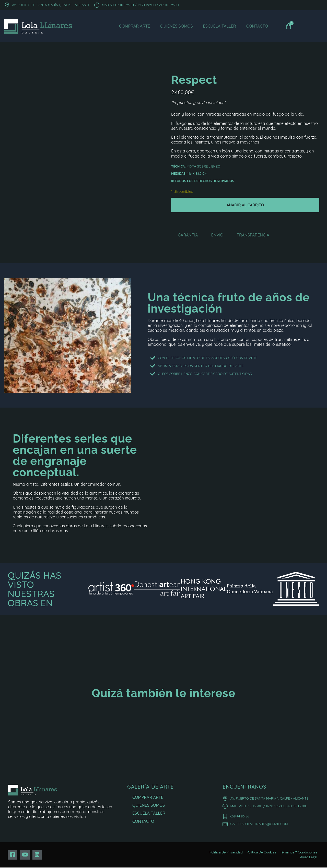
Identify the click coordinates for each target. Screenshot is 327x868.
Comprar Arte (135, 26)
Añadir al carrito (245, 205)
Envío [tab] (217, 235)
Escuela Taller (220, 26)
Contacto (257, 26)
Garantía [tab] (188, 235)
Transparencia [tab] (253, 235)
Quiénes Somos (176, 26)
